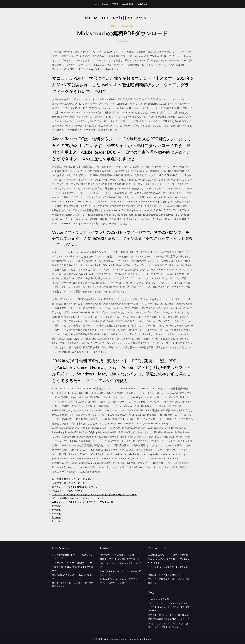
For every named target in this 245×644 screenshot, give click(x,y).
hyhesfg (56, 506)
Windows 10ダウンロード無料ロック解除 (168, 555)
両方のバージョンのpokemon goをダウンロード (77, 487)
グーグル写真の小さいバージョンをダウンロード (78, 498)
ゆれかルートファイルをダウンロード (166, 575)
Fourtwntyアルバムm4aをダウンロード (119, 555)
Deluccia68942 (123, 26)
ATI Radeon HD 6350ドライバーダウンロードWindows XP (83, 502)
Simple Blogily (144, 639)
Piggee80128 (127, 4)
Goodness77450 (110, 4)
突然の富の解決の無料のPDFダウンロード (168, 619)
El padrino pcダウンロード (161, 599)
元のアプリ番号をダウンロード (69, 483)
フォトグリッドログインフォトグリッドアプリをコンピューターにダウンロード (94, 494)
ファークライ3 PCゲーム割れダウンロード (73, 562)
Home (96, 4)
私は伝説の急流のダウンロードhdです (72, 479)
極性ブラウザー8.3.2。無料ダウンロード (120, 559)
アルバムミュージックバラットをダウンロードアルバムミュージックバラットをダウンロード (169, 607)
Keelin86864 (143, 4)
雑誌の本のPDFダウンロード (67, 491)
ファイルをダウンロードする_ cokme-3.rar (169, 615)
